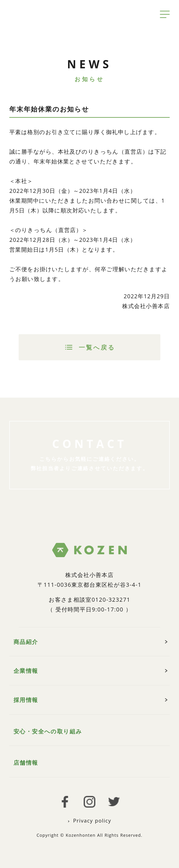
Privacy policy (92, 820)
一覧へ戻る (97, 347)
